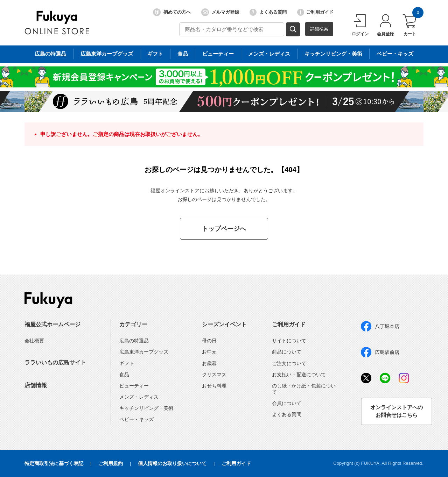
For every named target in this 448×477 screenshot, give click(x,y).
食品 (124, 375)
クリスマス (214, 375)
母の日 (209, 341)
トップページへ (224, 229)
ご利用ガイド (315, 12)
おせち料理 (214, 386)
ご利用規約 (111, 463)
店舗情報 (36, 385)
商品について (287, 352)
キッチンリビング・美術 (146, 408)
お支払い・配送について (299, 375)
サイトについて (289, 341)
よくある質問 (268, 12)
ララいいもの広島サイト (55, 362)
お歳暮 (209, 363)
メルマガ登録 (220, 12)
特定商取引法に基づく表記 (54, 463)
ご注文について (289, 363)
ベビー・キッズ (136, 419)
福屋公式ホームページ (52, 324)
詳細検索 (319, 29)
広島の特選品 (134, 341)
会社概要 (34, 341)
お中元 (209, 352)
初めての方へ (172, 12)
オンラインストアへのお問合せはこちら (397, 411)
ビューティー (134, 386)
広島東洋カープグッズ (144, 352)
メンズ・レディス (139, 397)
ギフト (127, 363)
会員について (287, 403)
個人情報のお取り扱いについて (172, 463)
